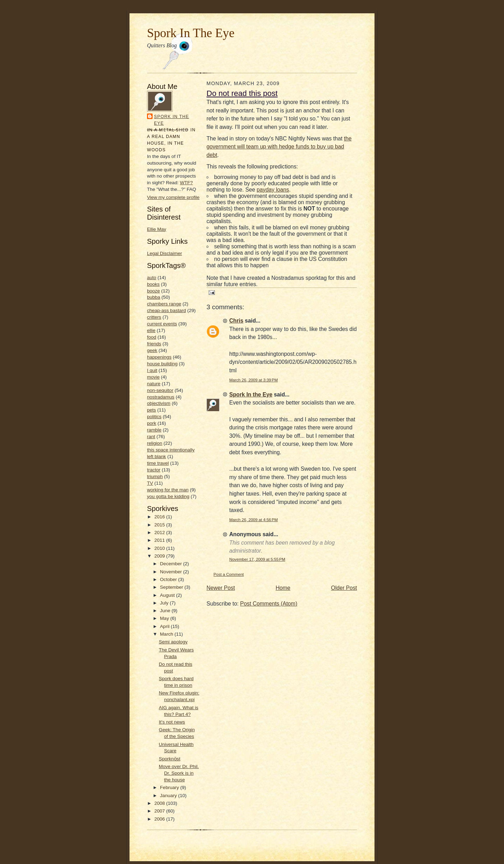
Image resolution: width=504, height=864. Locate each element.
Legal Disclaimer (164, 253)
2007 (160, 811)
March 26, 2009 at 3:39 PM (254, 380)
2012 (160, 533)
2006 (160, 819)
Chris (236, 321)
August (168, 595)
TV (150, 483)
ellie (151, 330)
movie (153, 377)
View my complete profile (173, 197)
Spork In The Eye (191, 33)
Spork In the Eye (171, 120)
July (165, 603)
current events (162, 324)
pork (152, 423)
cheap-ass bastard (166, 310)
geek (152, 350)
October (169, 579)
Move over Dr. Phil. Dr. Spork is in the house (179, 773)
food (152, 337)
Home (283, 588)
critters (154, 317)
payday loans (273, 190)
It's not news (172, 722)
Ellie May (157, 229)
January (169, 796)
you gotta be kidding (168, 496)
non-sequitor (160, 390)
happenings (159, 357)
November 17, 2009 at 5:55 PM (257, 559)
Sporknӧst (170, 759)
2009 (160, 556)
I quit (152, 370)
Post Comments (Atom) (269, 604)
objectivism (159, 403)
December (171, 564)
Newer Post (221, 588)
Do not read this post (242, 93)
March (167, 634)
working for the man (168, 490)
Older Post (344, 588)
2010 (160, 548)
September (172, 587)
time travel (158, 463)
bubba (154, 297)
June (166, 611)
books (153, 284)
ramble (154, 430)
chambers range (164, 304)
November (171, 572)
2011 (160, 540)
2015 (160, 525)
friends (154, 344)
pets (152, 410)
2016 (160, 517)
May (165, 618)
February (170, 787)
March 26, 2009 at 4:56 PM (254, 520)
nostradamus (161, 397)
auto (152, 278)
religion (155, 443)
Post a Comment (229, 574)
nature (154, 384)
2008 (160, 803)
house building (162, 364)
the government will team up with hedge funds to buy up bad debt (279, 147)
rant (151, 437)
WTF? (186, 183)
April (165, 626)
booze (153, 291)
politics (154, 417)
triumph (155, 476)
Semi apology (173, 642)
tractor (154, 470)
